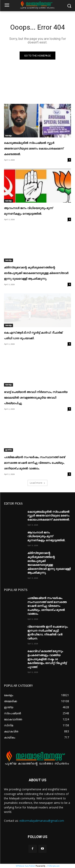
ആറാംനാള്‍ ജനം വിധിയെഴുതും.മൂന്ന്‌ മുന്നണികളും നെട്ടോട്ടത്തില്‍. (46, 537)
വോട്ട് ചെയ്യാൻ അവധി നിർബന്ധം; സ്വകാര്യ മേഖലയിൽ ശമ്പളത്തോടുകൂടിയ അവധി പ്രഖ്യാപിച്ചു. (36, 398)
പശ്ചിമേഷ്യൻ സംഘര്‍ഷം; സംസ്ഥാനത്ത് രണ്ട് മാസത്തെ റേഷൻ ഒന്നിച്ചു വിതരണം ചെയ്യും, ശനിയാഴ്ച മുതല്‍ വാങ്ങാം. (34, 463)
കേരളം (8, 136)
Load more (37, 483)
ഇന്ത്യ (8, 450)
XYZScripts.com (53, 866)
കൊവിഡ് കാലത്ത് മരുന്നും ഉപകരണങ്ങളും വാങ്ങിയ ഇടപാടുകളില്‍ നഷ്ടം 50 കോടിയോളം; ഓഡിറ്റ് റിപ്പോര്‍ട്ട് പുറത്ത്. (47, 659)
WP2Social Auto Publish (25, 866)
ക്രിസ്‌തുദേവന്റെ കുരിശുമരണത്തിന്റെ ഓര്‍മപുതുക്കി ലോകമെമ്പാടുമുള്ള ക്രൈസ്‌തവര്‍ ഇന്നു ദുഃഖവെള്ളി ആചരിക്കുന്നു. (36, 273)
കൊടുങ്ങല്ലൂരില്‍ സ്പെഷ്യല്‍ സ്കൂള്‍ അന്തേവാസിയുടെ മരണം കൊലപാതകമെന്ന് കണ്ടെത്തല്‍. (34, 149)
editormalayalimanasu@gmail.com (42, 821)
